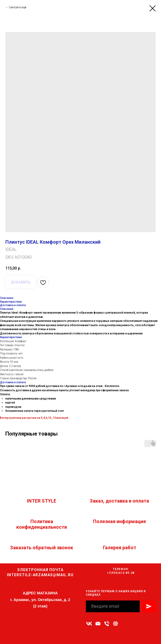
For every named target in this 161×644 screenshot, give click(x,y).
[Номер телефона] (107, 624)
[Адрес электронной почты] (98, 624)
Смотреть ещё (18, 7)
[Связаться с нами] (116, 624)
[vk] (89, 624)
